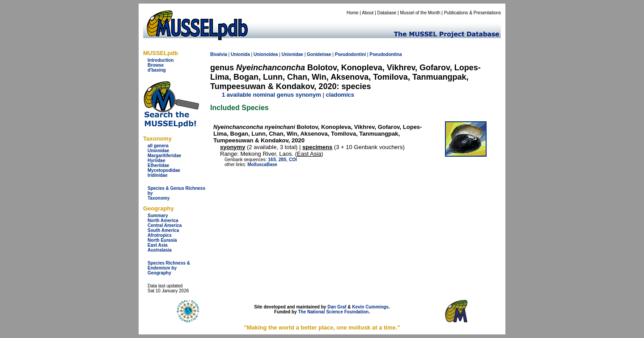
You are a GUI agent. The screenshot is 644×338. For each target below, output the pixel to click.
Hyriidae (156, 160)
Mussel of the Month (420, 13)
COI (293, 160)
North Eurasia (162, 240)
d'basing (157, 70)
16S (272, 160)
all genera (158, 146)
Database (387, 13)
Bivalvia (219, 54)
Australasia (160, 250)
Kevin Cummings (370, 307)
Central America (165, 225)
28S (283, 160)
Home (353, 13)
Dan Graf (337, 307)
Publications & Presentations (472, 13)
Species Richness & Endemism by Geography (169, 268)
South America (163, 230)
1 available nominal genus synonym (271, 95)
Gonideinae (319, 54)
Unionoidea (266, 54)
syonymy (233, 147)
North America (163, 220)
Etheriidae (158, 165)
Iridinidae (157, 175)
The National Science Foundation (333, 312)
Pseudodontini (350, 54)
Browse (156, 65)
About (368, 13)
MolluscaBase (262, 165)
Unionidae (158, 151)
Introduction (161, 60)
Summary (158, 216)
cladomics (340, 95)
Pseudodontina (386, 54)
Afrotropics (160, 235)
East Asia (158, 245)
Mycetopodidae (164, 170)
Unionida (240, 54)
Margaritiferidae (164, 156)
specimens (317, 147)
